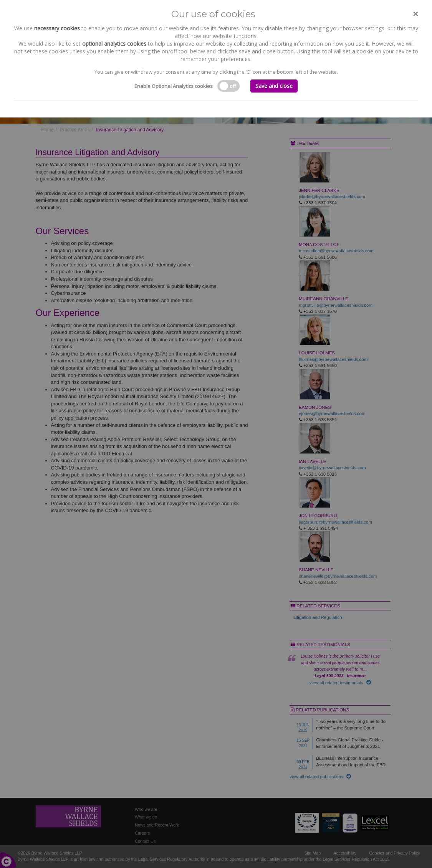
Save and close (274, 86)
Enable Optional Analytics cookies (174, 86)
